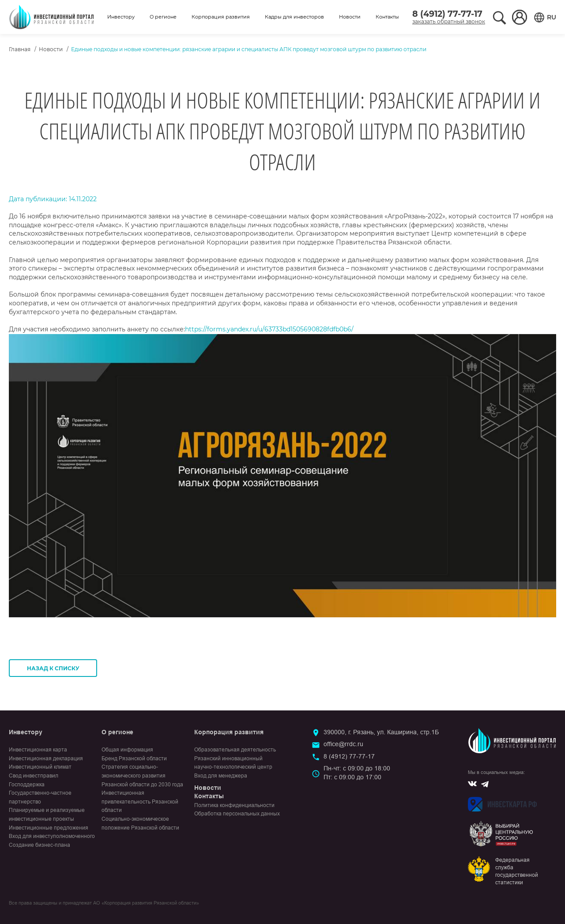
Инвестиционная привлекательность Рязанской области (140, 802)
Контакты (387, 17)
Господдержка (27, 785)
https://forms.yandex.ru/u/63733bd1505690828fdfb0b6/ (269, 329)
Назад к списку (53, 668)
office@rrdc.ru (343, 744)
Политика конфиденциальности (234, 805)
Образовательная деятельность (235, 750)
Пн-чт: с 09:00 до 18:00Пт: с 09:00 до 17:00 (357, 773)
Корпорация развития (221, 17)
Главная (20, 49)
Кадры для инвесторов (294, 17)
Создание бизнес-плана (40, 845)
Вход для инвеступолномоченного (52, 836)
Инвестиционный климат (40, 767)
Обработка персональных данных (237, 814)
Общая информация (127, 750)
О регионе (163, 17)
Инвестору (121, 17)
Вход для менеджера (221, 776)
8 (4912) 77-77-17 (447, 14)
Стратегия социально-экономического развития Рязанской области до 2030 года (142, 776)
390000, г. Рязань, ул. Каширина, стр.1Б (381, 732)
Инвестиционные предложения (49, 828)
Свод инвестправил (34, 776)
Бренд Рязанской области (134, 759)
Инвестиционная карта (38, 750)
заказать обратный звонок (449, 21)
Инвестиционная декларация (46, 759)
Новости (350, 17)
